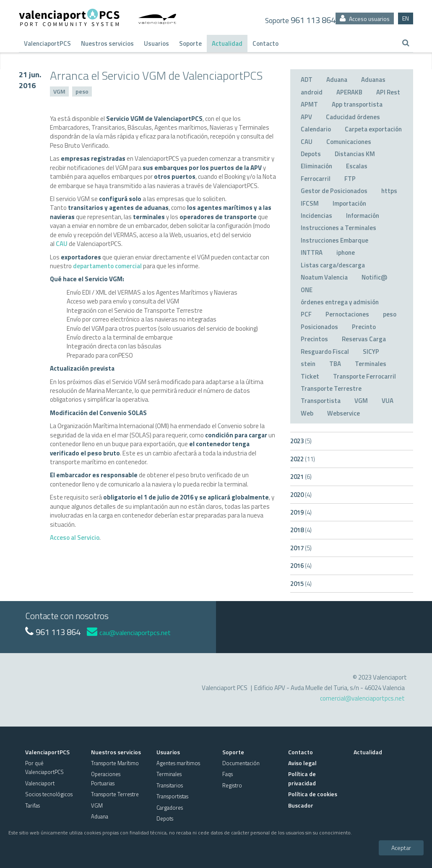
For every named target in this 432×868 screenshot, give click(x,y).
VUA (388, 401)
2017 (301, 548)
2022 (303, 459)
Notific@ (374, 277)
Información (363, 216)
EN (406, 18)
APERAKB (349, 92)
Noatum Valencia (324, 277)
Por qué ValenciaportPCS (44, 767)
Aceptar (401, 848)
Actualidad (227, 43)
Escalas (357, 166)
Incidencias (316, 216)
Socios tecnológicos (49, 794)
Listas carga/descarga (333, 265)
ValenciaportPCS (47, 43)
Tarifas (33, 805)
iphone (346, 252)
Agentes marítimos (178, 763)
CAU (62, 244)
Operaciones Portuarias (106, 778)
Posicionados (319, 327)
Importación (349, 203)
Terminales (371, 364)
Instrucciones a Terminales (338, 228)
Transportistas (172, 796)
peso (82, 91)
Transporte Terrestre (331, 388)
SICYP (371, 352)
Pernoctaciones (347, 314)
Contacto (265, 43)
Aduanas (373, 80)
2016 (301, 566)
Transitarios (170, 785)
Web (307, 413)
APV (306, 117)
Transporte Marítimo (115, 763)
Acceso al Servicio (75, 537)
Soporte (190, 43)
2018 (301, 530)
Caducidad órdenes (353, 117)
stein (308, 364)
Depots (311, 154)
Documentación (241, 763)
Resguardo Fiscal (325, 352)
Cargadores (170, 808)
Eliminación (316, 166)
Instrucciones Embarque (334, 240)
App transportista (357, 104)
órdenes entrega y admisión (340, 302)
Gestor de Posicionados (334, 191)
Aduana (337, 80)
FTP (350, 179)
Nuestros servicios (107, 43)
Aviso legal (302, 763)
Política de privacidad (302, 778)
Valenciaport (40, 783)
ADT (307, 80)
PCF (306, 314)
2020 (301, 495)
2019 (301, 512)
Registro (232, 785)
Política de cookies (313, 794)
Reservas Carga (364, 339)
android (312, 92)
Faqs (228, 774)
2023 (301, 441)
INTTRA (312, 252)
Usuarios (156, 43)
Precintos (314, 339)
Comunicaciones (349, 142)
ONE (307, 290)
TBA (335, 364)
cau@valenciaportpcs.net (129, 633)
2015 (301, 584)
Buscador (301, 805)
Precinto (364, 327)
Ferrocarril (316, 179)
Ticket (310, 376)
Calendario (316, 129)
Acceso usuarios (365, 19)
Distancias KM (355, 154)
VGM (59, 91)
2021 (301, 477)
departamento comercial (107, 266)
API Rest (388, 92)
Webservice (344, 413)
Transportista (321, 401)
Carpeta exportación (373, 129)
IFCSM (310, 203)
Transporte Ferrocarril (364, 376)
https (389, 191)
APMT (309, 104)
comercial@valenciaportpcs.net (362, 698)
